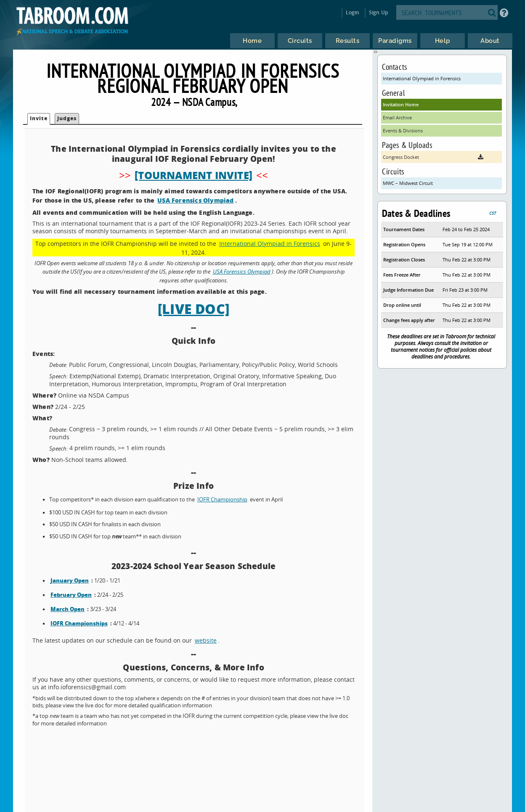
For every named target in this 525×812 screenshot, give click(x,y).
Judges (67, 118)
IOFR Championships (79, 623)
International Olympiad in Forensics (270, 244)
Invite (39, 118)
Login (353, 12)
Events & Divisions (403, 130)
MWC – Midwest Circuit (408, 183)
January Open (70, 580)
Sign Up (378, 12)
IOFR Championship (222, 500)
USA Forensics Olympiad (195, 200)
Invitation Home (401, 104)
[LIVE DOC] (194, 308)
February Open (71, 595)
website (206, 640)
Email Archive (397, 117)
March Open (68, 609)
